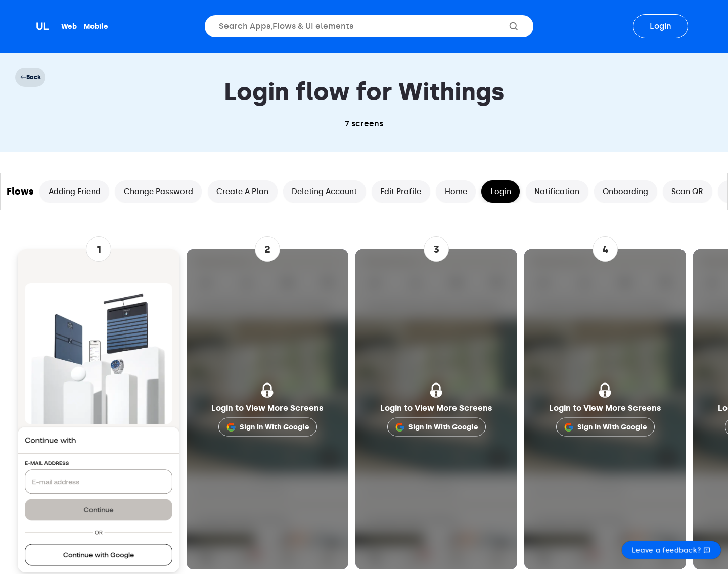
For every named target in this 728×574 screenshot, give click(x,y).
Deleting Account (324, 192)
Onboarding (625, 192)
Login (661, 26)
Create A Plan (242, 192)
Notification (557, 192)
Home (456, 192)
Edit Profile (401, 192)
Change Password (158, 192)
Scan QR (687, 192)
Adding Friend (75, 192)
